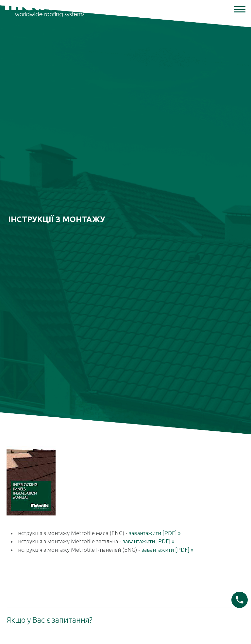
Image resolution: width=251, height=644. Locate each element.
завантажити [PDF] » (155, 525)
